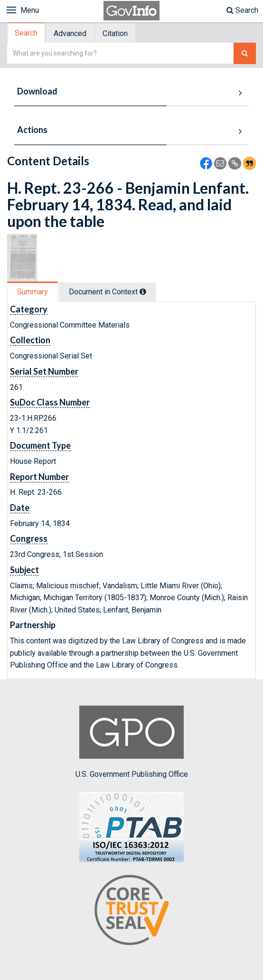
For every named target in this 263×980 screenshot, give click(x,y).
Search (242, 10)
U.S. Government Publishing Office (132, 742)
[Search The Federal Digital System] (245, 53)
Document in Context (108, 292)
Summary (33, 292)
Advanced (70, 33)
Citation (115, 33)
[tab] (27, 33)
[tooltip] (143, 292)
